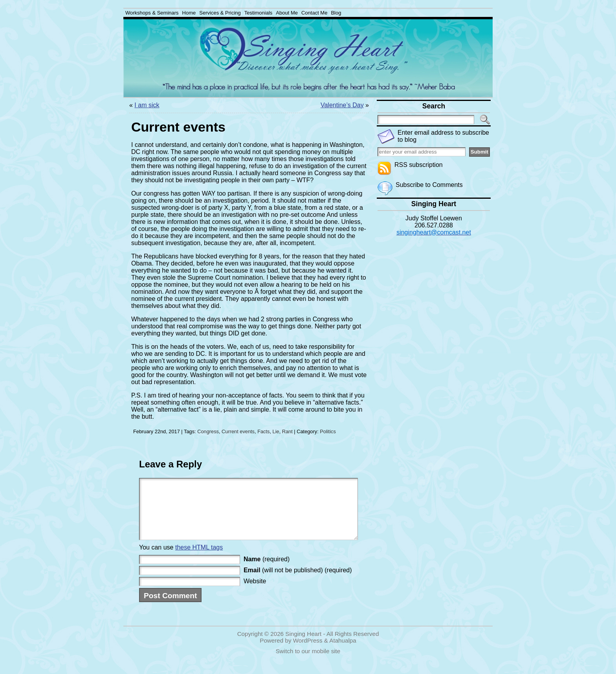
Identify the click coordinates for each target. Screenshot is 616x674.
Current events (238, 431)
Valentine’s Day (342, 105)
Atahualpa (343, 652)
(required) (267, 571)
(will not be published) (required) (298, 582)
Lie (276, 431)
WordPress (308, 652)
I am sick (147, 105)
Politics (328, 431)
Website (255, 593)
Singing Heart (303, 646)
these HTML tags (199, 559)
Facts (263, 431)
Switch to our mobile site (308, 663)
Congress (208, 431)
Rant (287, 431)
